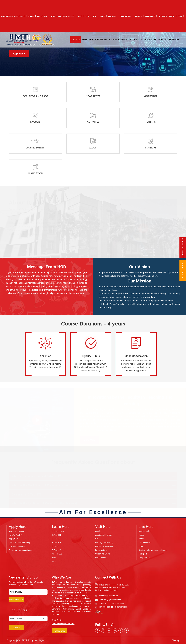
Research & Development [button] (153, 40)
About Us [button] (76, 40)
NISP (87, 16)
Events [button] (136, 40)
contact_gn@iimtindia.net (110, 599)
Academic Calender (104, 535)
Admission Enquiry (183, 248)
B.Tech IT (56, 546)
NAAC (31, 16)
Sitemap (176, 640)
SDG (180, 16)
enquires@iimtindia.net (109, 596)
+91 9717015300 (120, 607)
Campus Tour (144, 558)
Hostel (141, 535)
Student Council (166, 16)
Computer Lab (145, 543)
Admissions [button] (101, 40)
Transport (143, 554)
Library (141, 546)
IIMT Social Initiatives (104, 546)
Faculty (98, 531)
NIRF (80, 16)
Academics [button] (88, 40)
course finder (183, 270)
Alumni (138, 16)
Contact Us (174, 40)
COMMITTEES (126, 16)
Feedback (150, 16)
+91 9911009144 (106, 607)
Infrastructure (101, 550)
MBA (54, 558)
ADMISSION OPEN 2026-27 (62, 16)
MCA (54, 561)
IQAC (102, 16)
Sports (141, 539)
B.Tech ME (56, 550)
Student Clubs (145, 531)
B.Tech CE (56, 539)
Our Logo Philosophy (104, 543)
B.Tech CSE (57, 535)
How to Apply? (15, 535)
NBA (94, 16)
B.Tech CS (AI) (58, 531)
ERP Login (42, 16)
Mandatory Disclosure (13, 16)
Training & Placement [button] (120, 40)
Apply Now (19, 54)
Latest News (101, 558)
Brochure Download (17, 546)
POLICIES (112, 16)
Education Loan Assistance (20, 550)
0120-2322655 (105, 603)
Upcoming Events (103, 554)
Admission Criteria (17, 531)
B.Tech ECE (57, 543)
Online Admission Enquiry (20, 543)
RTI (97, 539)
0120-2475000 (118, 603)
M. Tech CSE (57, 554)
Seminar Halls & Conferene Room (153, 550)
